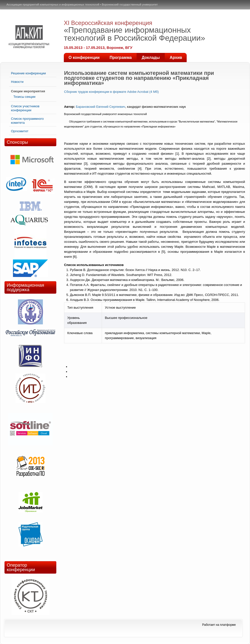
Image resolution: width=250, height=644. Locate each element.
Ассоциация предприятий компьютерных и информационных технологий (53, 4)
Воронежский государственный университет (130, 4)
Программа (121, 58)
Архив (176, 58)
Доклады (151, 58)
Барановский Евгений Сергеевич (100, 107)
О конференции (84, 58)
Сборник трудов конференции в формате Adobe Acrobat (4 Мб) (111, 92)
